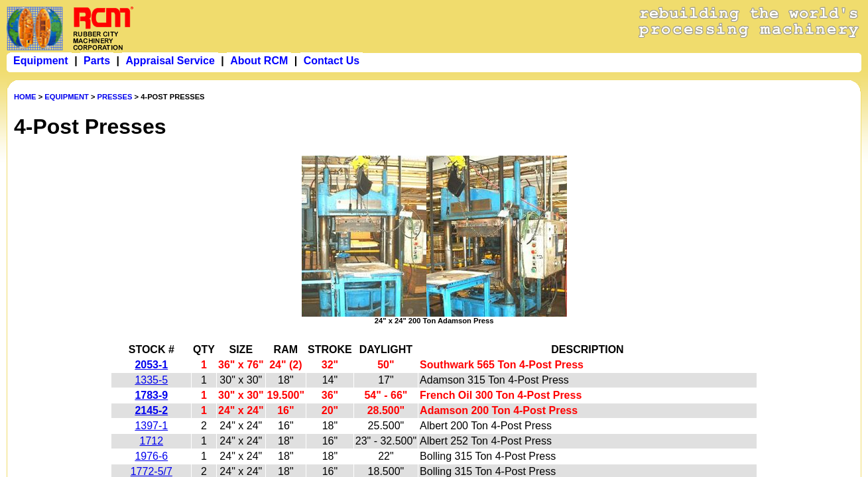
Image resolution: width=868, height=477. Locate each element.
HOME (25, 97)
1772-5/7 (152, 471)
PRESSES (115, 97)
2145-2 (151, 410)
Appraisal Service (170, 61)
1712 (152, 441)
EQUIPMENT (67, 97)
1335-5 (151, 380)
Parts (97, 61)
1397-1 (151, 426)
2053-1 (151, 365)
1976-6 (151, 456)
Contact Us (332, 61)
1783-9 (151, 395)
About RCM (259, 61)
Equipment (41, 61)
